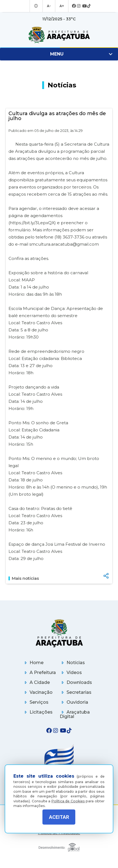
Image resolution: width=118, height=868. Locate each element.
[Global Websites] (59, 846)
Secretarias (76, 692)
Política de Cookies (68, 798)
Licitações (38, 712)
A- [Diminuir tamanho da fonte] (49, 6)
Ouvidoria (74, 702)
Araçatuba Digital (75, 714)
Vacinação (38, 692)
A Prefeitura (39, 673)
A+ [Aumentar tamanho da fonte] (61, 6)
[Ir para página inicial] (59, 35)
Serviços (36, 702)
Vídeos (71, 673)
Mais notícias (24, 578)
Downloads (76, 682)
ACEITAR (59, 817)
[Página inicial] (59, 633)
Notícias (72, 663)
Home (33, 663)
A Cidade (36, 682)
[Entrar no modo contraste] (37, 6)
